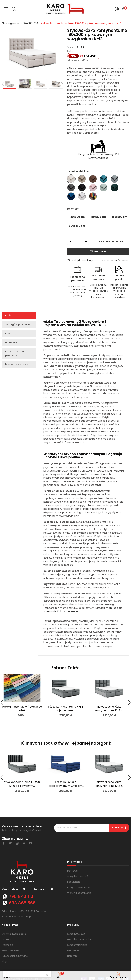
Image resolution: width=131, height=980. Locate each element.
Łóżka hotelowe (76, 934)
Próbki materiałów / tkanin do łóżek (22, 709)
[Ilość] (78, 241)
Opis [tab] (8, 315)
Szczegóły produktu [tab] (18, 324)
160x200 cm (98, 217)
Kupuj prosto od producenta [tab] (15, 353)
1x (98, 156)
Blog (4, 961)
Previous (3, 84)
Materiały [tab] (11, 342)
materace (112, 608)
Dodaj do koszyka (110, 241)
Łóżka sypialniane (77, 945)
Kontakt (6, 939)
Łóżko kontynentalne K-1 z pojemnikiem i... (66, 709)
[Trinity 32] (83, 197)
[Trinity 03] (83, 179)
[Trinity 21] (104, 188)
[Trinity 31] (72, 197)
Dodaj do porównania (113, 260)
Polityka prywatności (79, 887)
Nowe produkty (11, 951)
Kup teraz (98, 251)
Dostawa (72, 871)
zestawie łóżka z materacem (63, 611)
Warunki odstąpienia (79, 893)
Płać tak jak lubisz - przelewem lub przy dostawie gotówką (77, 291)
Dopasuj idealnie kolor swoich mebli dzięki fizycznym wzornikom (119, 291)
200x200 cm (77, 226)
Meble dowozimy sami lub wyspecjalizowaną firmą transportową (98, 291)
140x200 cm (77, 217)
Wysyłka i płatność (78, 876)
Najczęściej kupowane (15, 956)
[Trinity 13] (104, 179)
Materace (73, 951)
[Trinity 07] (94, 179)
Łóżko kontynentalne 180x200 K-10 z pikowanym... (22, 784)
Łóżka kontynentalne (79, 939)
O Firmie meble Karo (14, 934)
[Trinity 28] (115, 188)
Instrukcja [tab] (11, 333)
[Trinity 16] (83, 188)
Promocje (7, 945)
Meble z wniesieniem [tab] (18, 364)
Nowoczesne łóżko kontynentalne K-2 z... (109, 709)
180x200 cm (120, 217)
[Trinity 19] (94, 188)
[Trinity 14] (115, 179)
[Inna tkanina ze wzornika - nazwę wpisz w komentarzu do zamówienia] (94, 197)
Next (62, 84)
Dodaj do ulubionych (81, 260)
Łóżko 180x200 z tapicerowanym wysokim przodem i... (65, 784)
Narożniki (72, 956)
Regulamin (74, 882)
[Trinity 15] (72, 188)
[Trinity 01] (72, 179)
